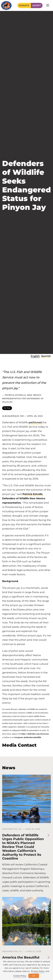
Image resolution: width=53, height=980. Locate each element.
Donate (24, 5)
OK (34, 976)
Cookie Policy (20, 976)
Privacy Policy (38, 971)
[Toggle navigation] (48, 5)
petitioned (36, 422)
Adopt (37, 5)
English (35, 356)
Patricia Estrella (33, 494)
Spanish (46, 356)
